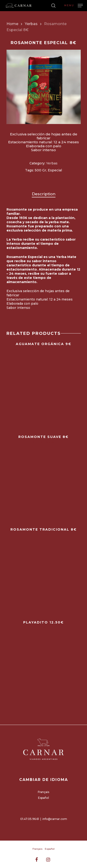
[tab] (44, 194)
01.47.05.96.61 (30, 819)
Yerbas (31, 24)
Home (12, 24)
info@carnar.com (55, 819)
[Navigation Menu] (74, 5)
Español (43, 798)
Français (43, 792)
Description (44, 194)
